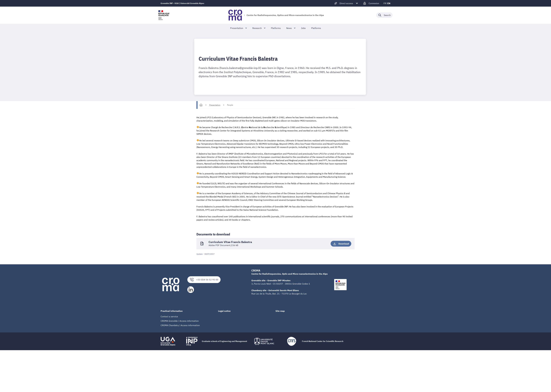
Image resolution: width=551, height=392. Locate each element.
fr (385, 3)
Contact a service (169, 316)
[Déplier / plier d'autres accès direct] (346, 3)
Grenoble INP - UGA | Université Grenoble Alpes (182, 3)
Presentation (215, 105)
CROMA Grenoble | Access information (180, 321)
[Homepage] (201, 105)
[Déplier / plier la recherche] (384, 15)
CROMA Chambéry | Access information (180, 325)
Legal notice (224, 311)
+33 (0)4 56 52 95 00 (204, 279)
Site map (280, 311)
